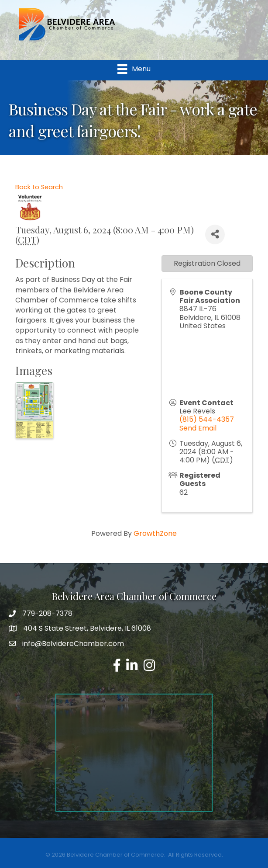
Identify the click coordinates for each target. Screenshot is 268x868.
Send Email (198, 428)
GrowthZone (155, 533)
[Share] (215, 234)
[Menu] (134, 69)
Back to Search (39, 187)
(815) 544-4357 (207, 419)
